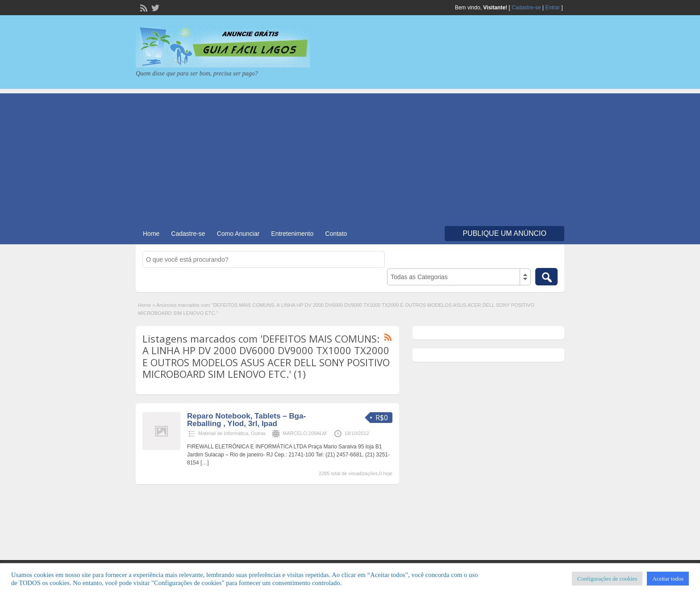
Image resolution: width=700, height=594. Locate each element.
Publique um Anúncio (504, 233)
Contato (336, 234)
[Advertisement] (350, 156)
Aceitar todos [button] (668, 579)
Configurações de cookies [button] (607, 579)
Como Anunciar (238, 234)
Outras (258, 433)
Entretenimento (292, 234)
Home (151, 234)
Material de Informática (223, 433)
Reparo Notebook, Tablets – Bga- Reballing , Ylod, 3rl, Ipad (246, 420)
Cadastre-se (526, 8)
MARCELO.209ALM (304, 433)
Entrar (552, 8)
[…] (205, 463)
